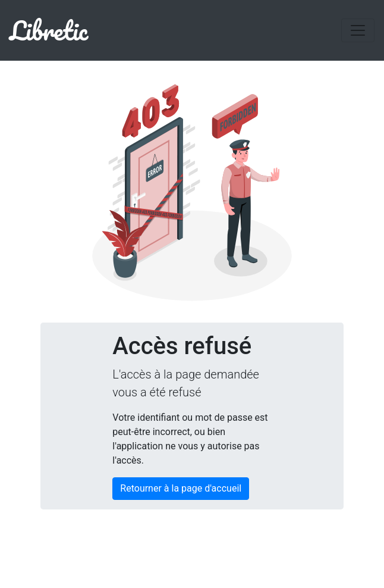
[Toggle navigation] (358, 30)
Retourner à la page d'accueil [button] (181, 488)
